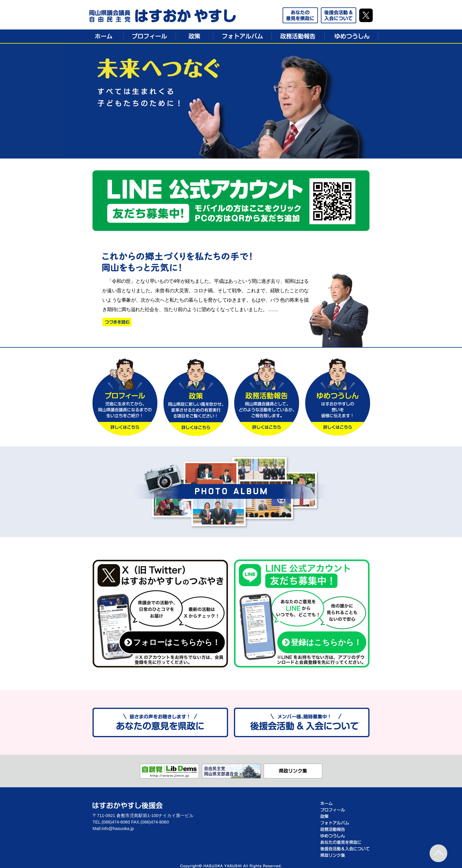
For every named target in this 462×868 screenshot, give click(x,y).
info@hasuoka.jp (118, 829)
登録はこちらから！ (322, 642)
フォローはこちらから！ (172, 642)
